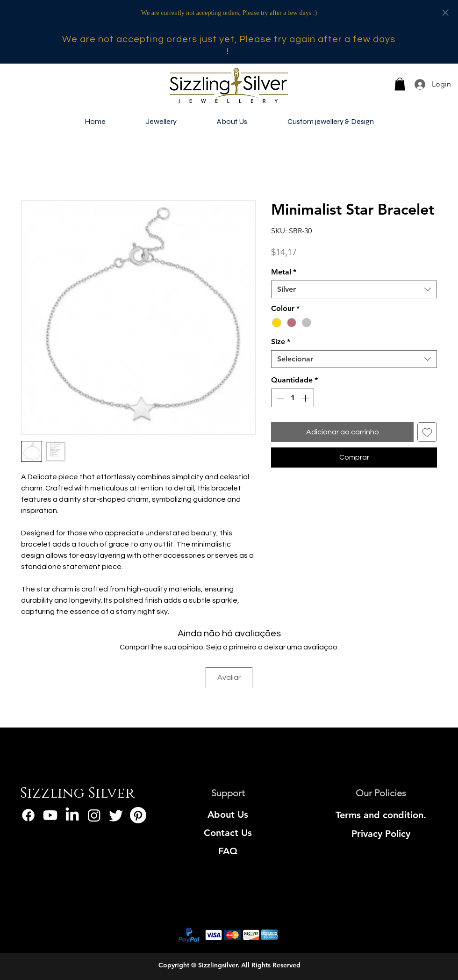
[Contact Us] (228, 833)
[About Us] (228, 814)
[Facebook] (28, 815)
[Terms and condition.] (381, 815)
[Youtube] (50, 815)
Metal (284, 272)
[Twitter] (116, 815)
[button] (400, 84)
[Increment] (306, 398)
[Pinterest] (138, 815)
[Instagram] (94, 815)
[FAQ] (228, 851)
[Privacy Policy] (381, 834)
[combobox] (354, 289)
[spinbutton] (293, 398)
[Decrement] (279, 398)
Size (281, 342)
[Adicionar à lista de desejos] (427, 432)
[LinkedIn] (72, 815)
